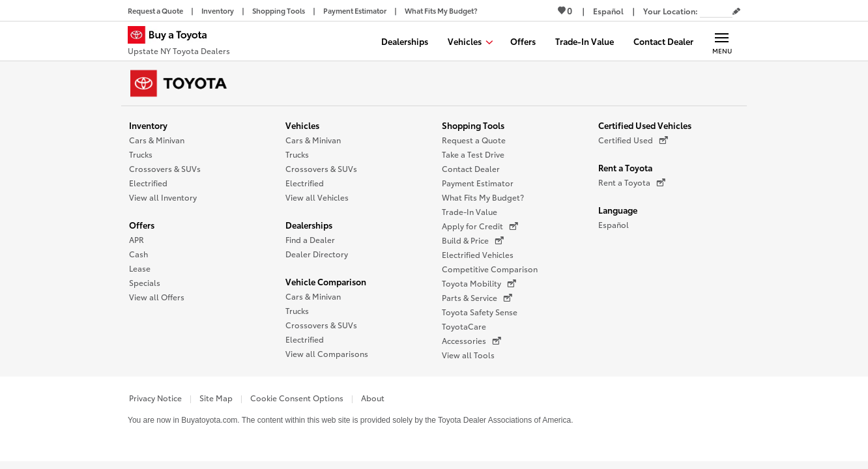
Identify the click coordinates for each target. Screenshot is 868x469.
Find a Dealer (310, 239)
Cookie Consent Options (297, 398)
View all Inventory (163, 197)
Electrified (148, 183)
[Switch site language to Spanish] (608, 11)
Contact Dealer (471, 168)
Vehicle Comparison (326, 281)
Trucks (141, 154)
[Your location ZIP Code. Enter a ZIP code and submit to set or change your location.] (716, 11)
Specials (145, 282)
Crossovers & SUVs (165, 168)
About (373, 398)
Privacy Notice (155, 398)
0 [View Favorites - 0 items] (565, 10)
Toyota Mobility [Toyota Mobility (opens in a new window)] (479, 283)
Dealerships (309, 225)
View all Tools (468, 355)
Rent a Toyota (625, 167)
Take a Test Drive (473, 154)
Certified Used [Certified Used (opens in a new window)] (633, 140)
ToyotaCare (464, 326)
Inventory (148, 125)
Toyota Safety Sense (480, 312)
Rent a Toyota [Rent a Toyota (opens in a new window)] (632, 182)
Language (618, 210)
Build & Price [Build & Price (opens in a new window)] (473, 240)
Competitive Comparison (490, 269)
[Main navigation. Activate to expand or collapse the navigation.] (722, 41)
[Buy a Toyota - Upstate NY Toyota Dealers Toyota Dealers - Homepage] (179, 42)
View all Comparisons (327, 353)
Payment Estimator (478, 183)
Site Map (216, 398)
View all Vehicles (317, 197)
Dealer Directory (317, 254)
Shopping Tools (473, 125)
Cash (138, 254)
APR (137, 239)
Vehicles (302, 125)
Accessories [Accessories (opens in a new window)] (471, 341)
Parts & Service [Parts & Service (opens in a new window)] (477, 298)
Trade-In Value (470, 211)
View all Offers (157, 297)
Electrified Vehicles (478, 254)
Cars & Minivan (157, 140)
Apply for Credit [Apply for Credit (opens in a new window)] (480, 226)
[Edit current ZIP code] (736, 12)
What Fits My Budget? (483, 197)
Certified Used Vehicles (645, 125)
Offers (142, 225)
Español (614, 224)
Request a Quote (474, 140)
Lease (140, 268)
